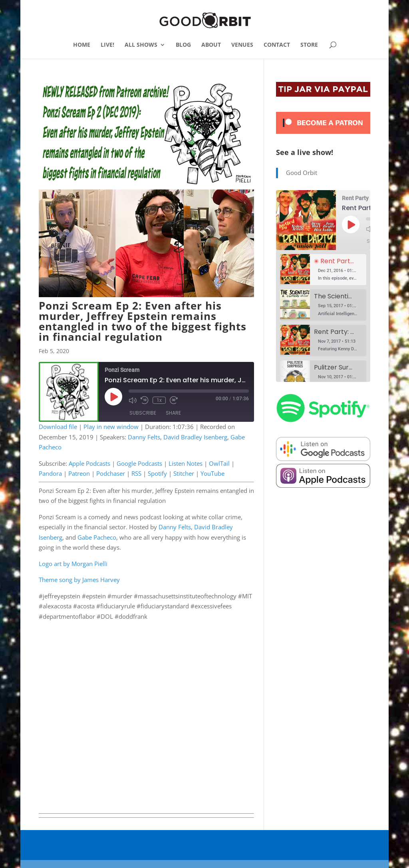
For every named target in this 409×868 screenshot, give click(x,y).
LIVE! (107, 45)
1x (159, 400)
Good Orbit (302, 173)
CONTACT (277, 45)
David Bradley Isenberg (195, 437)
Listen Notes (186, 463)
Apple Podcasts (89, 463)
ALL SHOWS (141, 45)
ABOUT (211, 45)
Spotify (157, 473)
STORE (309, 45)
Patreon (79, 473)
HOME (82, 45)
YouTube (212, 473)
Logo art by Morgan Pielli (73, 564)
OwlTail (219, 463)
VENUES (242, 45)
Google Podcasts (139, 463)
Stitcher (184, 473)
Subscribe (143, 413)
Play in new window (111, 427)
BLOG (183, 45)
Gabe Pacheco (97, 537)
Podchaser (111, 473)
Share (173, 413)
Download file (58, 427)
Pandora (50, 473)
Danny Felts (144, 437)
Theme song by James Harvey (79, 580)
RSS (136, 473)
